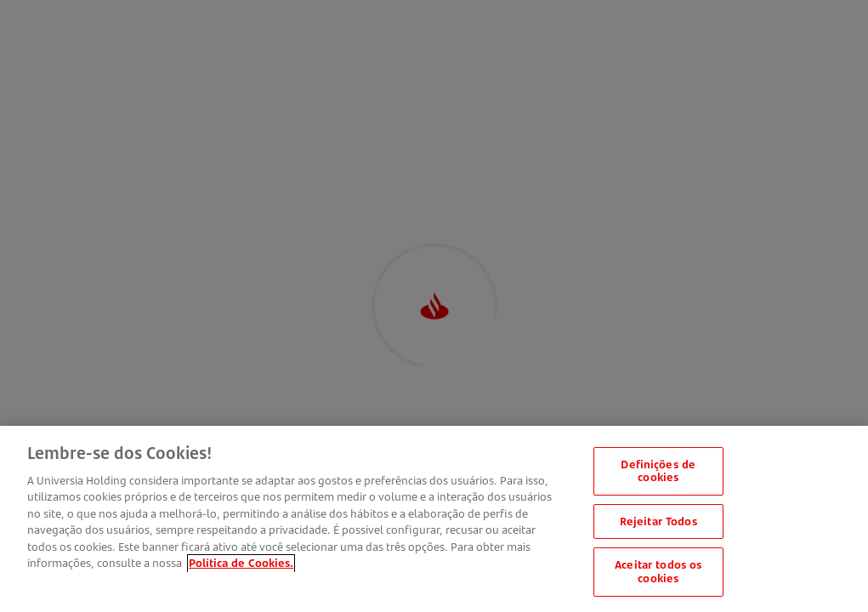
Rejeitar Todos (658, 524)
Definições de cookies (658, 473)
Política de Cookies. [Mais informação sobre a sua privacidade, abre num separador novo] (241, 566)
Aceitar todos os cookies (658, 575)
